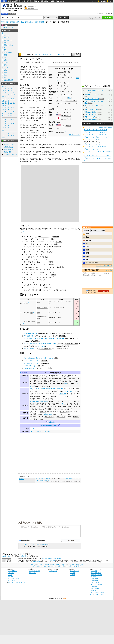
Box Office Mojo (44, 333)
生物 (5, 70)
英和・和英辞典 (25, 1)
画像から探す (32, 573)
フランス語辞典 (95, 583)
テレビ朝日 (61, 229)
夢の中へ (49, 479)
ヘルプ (111, 1)
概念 (87, 237)
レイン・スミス (36, 257)
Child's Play (69, 391)
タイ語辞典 (94, 586)
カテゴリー (61, 55)
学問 (5, 55)
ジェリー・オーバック (43, 239)
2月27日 (68, 119)
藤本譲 (54, 275)
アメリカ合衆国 (66, 126)
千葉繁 (46, 259)
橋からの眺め (53, 378)
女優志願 (52, 376)
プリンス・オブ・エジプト (93, 139)
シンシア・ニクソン (36, 287)
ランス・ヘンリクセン (38, 282)
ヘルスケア (7, 62)
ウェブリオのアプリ (34, 571)
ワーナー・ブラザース (64, 112)
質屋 (35, 381)
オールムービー (42, 368)
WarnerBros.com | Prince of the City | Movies (39, 358)
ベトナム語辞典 (95, 588)
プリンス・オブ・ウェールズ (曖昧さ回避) (98, 127)
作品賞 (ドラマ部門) (42, 308)
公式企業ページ (74, 571)
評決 (53, 404)
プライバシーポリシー (14, 579)
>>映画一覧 (77, 482)
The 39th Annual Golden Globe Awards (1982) (41, 344)
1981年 (63, 116)
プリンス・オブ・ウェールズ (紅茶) (96, 132)
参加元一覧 (109, 14)
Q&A (31, 412)
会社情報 (73, 573)
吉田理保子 (48, 249)
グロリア (62, 414)
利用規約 (11, 577)
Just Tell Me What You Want (39, 401)
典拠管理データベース (49, 426)
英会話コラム (9, 144)
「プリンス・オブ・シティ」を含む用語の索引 (35, 544)
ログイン (94, 1)
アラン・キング (90, 117)
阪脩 (53, 239)
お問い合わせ (53, 571)
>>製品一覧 (56, 482)
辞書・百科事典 (9, 80)
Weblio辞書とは (12, 571)
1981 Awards (30, 349)
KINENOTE (45, 363)
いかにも (89, 240)
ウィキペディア (27, 55)
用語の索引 (46, 55)
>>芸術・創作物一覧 (67, 482)
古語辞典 (53, 1)
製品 (22, 22)
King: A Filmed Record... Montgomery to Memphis (46, 389)
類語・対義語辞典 (13, 1)
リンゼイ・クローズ (36, 249)
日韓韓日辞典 (45, 1)
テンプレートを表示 (75, 135)
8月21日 (68, 116)
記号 (4, 138)
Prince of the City (31, 333)
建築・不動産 (8, 53)
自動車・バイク (9, 45)
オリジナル (41, 346)
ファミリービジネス (60, 409)
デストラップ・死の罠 (37, 404)
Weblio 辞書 (103, 1)
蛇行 (87, 259)
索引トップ (38, 55)
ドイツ (33, 432)
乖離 (87, 256)
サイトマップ (12, 581)
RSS (65, 599)
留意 (87, 243)
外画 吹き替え (30, 336)
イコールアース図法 (92, 263)
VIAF (33, 429)
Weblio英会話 (9, 147)
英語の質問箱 (9, 149)
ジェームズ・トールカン (51, 290)
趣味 (5, 65)
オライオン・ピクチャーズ (65, 109)
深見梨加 (47, 287)
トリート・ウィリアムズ (64, 95)
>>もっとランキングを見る (104, 266)
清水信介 (59, 242)
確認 (87, 250)
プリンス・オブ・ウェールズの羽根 (96, 135)
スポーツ (7, 67)
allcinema (44, 361)
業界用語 (7, 38)
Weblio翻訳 (94, 577)
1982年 (63, 119)
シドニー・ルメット (63, 75)
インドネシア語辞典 (96, 585)
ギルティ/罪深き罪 (66, 412)
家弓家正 (57, 247)
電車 (5, 43)
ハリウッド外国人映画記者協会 (68, 344)
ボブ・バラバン (43, 264)
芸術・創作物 (29, 22)
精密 (87, 234)
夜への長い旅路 (70, 378)
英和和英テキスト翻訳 (30, 522)
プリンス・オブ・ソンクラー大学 (95, 147)
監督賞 (39, 313)
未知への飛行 (48, 381)
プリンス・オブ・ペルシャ (93, 149)
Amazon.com (54, 333)
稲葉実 (51, 262)
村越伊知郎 (59, 267)
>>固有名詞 (49, 482)
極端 (87, 253)
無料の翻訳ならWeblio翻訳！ (32, 7)
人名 (5, 75)
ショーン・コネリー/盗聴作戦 (48, 391)
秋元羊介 (50, 252)
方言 (5, 77)
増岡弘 (45, 257)
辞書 (4, 1)
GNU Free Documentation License (51, 559)
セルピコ (48, 394)
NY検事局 (33, 414)
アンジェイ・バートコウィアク (67, 101)
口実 (87, 247)
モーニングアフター (91, 110)
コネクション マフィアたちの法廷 (54, 417)
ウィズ (45, 399)
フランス (39, 432)
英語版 (69, 98)
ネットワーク (68, 396)
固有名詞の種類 (15, 22)
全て (3, 33)
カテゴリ (52, 422)
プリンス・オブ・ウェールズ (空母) (96, 130)
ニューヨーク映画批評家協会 (45, 349)
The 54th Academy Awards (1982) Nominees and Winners (45, 338)
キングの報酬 (57, 407)
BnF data (47, 432)
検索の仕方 (11, 573)
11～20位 (94, 231)
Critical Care (48, 414)
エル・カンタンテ (40, 479)
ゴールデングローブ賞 (26, 313)
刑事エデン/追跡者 (46, 412)
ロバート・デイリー (63, 86)
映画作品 (42, 22)
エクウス (33, 399)
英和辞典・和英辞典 (96, 575)
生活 (5, 60)
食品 (5, 72)
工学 (5, 50)
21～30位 (102, 231)
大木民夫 (63, 290)
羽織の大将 (69, 479)
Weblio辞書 (37, 562)
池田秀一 (56, 237)
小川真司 (54, 244)
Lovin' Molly (63, 394)
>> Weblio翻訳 (108, 270)
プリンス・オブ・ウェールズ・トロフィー (98, 137)
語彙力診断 (8, 152)
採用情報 (73, 575)
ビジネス (7, 35)
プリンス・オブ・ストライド (94, 144)
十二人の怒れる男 (36, 376)
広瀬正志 (51, 277)
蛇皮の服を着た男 (36, 378)
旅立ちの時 (42, 409)
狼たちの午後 (52, 396)
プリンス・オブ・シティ (32, 361)
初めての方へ (101, 14)
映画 (36, 22)
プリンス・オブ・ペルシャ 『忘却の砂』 (97, 156)
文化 (5, 58)
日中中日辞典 (35, 1)
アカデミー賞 (24, 303)
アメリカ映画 (33, 72)
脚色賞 (39, 303)
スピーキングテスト (11, 154)
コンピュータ (8, 40)
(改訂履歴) (52, 560)
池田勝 (52, 264)
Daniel (64, 404)
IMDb (38, 366)
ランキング (53, 55)
